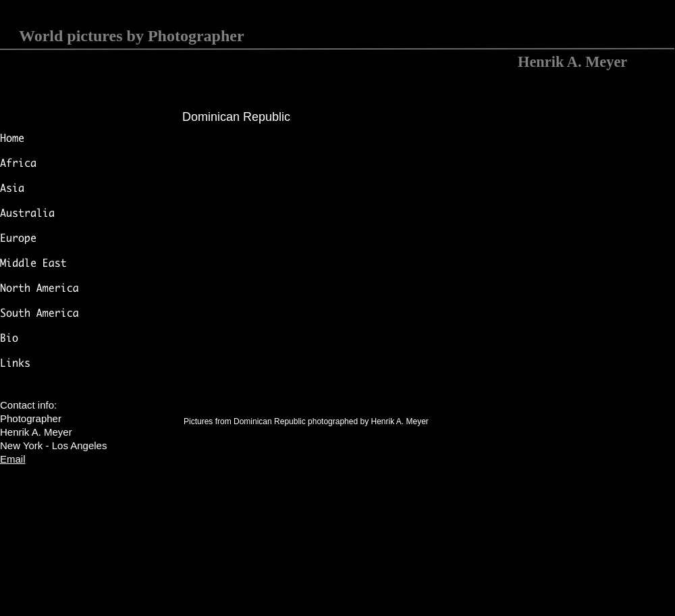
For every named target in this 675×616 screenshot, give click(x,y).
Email (13, 459)
